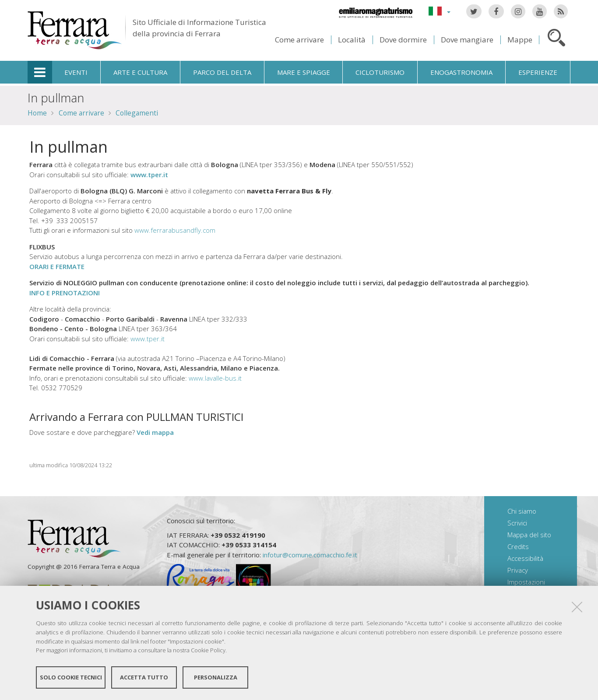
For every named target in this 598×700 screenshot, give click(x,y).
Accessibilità (525, 558)
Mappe (520, 40)
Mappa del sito (529, 535)
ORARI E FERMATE (57, 266)
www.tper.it (149, 175)
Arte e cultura (140, 72)
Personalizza (216, 677)
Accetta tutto (144, 677)
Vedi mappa (155, 432)
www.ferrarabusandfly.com (175, 230)
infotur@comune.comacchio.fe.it (310, 555)
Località (352, 40)
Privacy (518, 570)
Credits (518, 546)
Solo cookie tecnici (71, 677)
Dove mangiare (467, 40)
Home (37, 113)
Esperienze (538, 72)
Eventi (76, 72)
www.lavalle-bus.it (215, 378)
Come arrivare (299, 40)
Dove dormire (403, 40)
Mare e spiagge (304, 72)
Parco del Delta (222, 72)
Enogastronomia (461, 72)
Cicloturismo (380, 72)
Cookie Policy (208, 650)
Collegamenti (137, 113)
